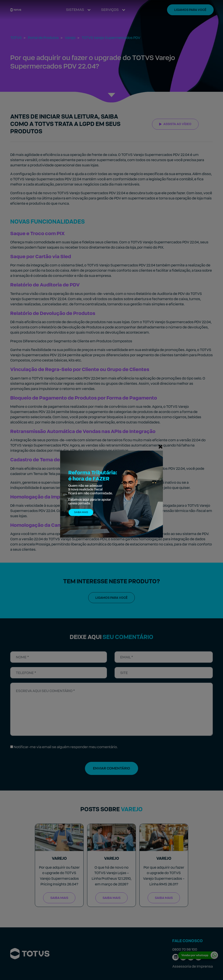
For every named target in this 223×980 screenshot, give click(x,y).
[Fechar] (160, 447)
